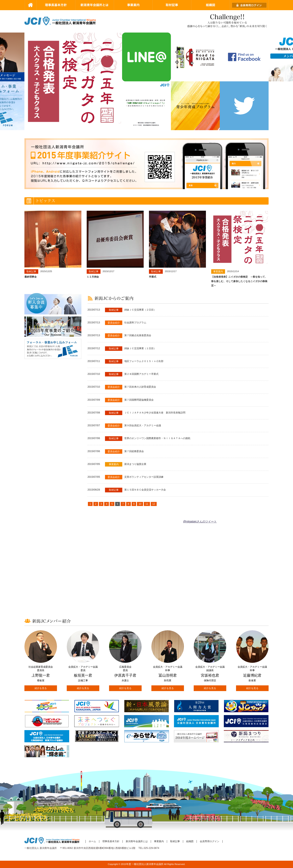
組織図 (190, 841)
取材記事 (175, 841)
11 (147, 504)
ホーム (92, 841)
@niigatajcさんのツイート (200, 521)
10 (140, 504)
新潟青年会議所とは (137, 841)
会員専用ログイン (210, 841)
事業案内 (159, 841)
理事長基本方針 (111, 841)
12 (154, 504)
